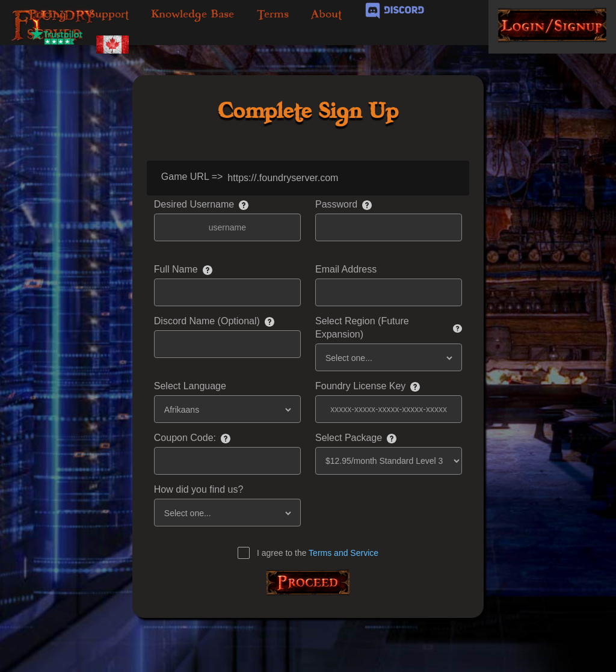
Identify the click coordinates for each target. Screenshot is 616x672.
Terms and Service (343, 553)
